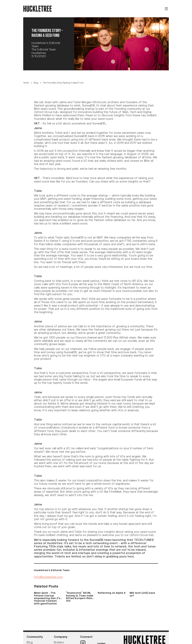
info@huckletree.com (48, 577)
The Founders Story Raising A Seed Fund (63, 83)
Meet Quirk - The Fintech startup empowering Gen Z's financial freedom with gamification (47, 598)
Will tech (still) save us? (142, 594)
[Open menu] (166, 9)
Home (26, 83)
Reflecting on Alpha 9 (112, 593)
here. (131, 556)
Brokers (59, 642)
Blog (36, 83)
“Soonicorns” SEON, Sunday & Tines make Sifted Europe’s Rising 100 (80, 597)
